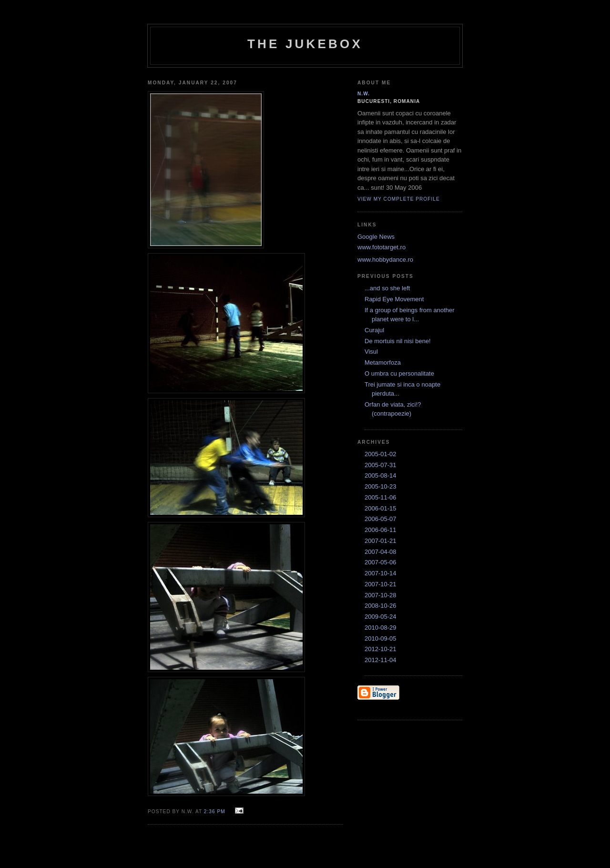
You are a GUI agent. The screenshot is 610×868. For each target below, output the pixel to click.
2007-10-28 (381, 595)
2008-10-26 (381, 606)
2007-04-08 (381, 552)
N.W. (364, 94)
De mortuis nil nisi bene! (398, 341)
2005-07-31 (381, 465)
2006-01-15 (381, 508)
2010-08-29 (381, 628)
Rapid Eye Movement (394, 299)
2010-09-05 (381, 638)
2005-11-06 (381, 497)
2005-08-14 (381, 475)
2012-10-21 (381, 649)
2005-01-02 (381, 454)
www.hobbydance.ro (385, 260)
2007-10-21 (381, 584)
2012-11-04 (381, 660)
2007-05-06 (381, 562)
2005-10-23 (381, 486)
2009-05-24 (381, 617)
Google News (376, 237)
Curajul (374, 330)
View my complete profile (399, 199)
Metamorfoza (383, 363)
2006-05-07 (381, 519)
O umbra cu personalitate (399, 373)
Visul (371, 352)
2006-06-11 (381, 530)
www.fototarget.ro (381, 247)
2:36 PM (215, 812)
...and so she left (387, 288)
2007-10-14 (381, 573)
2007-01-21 (381, 541)
